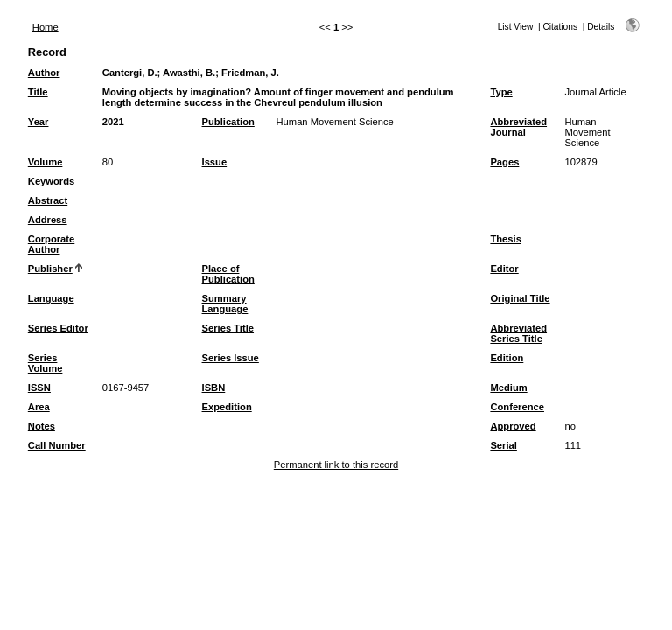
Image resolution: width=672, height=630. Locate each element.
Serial (503, 445)
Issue (215, 162)
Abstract (48, 200)
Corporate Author (51, 244)
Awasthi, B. (189, 73)
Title (38, 92)
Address (48, 220)
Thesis (505, 239)
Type (501, 92)
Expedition (227, 407)
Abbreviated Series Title (518, 333)
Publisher (50, 269)
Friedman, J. (250, 73)
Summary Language (225, 304)
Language (51, 298)
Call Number (57, 445)
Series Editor (58, 328)
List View (516, 27)
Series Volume (45, 363)
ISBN (214, 388)
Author (44, 73)
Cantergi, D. (130, 73)
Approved (513, 426)
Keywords (51, 181)
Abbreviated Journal (518, 127)
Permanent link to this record (336, 465)
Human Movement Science (335, 122)
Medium (508, 388)
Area (39, 407)
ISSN (39, 388)
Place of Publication (228, 274)
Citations (560, 27)
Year (38, 122)
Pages (504, 162)
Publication (228, 122)
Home (45, 27)
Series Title (228, 328)
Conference (517, 407)
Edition (507, 358)
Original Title (520, 298)
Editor (504, 269)
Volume (45, 162)
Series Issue (231, 358)
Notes (42, 426)
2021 (113, 122)
